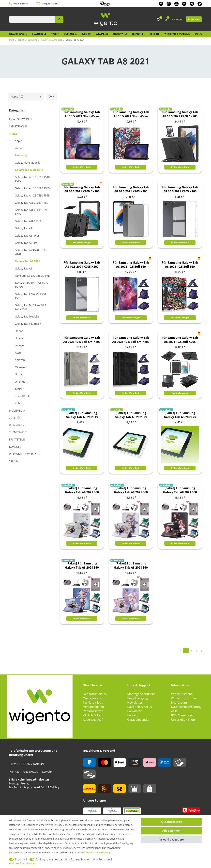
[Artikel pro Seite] (52, 97)
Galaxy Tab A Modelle (51, 40)
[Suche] (59, 19)
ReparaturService (95, 694)
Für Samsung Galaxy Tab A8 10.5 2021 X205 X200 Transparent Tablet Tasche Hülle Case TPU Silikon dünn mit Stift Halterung (180, 189)
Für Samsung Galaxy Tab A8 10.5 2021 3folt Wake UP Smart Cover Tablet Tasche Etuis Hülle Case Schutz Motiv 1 (82, 114)
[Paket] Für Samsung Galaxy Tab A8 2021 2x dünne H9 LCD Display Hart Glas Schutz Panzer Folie (131, 415)
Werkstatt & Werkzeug (177, 34)
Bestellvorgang (138, 698)
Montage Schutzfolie (141, 694)
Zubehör (86, 34)
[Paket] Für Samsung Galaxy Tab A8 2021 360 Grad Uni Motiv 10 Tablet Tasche (131, 490)
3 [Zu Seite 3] (196, 651)
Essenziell (21, 859)
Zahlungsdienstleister (49, 859)
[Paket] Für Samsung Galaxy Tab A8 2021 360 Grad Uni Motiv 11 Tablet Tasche (180, 490)
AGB (174, 711)
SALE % (198, 34)
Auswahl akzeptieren (172, 840)
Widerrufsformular (184, 698)
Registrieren (194, 19)
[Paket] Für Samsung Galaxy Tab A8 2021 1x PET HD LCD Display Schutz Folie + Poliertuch (82, 415)
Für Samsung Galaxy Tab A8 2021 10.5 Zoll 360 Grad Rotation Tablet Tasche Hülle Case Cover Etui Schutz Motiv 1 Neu (131, 265)
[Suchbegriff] (32, 19)
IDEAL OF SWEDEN (18, 34)
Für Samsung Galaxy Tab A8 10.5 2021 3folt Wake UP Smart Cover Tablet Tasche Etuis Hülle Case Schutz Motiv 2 (131, 114)
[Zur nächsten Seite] (202, 651)
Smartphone (39, 34)
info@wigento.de (50, 4)
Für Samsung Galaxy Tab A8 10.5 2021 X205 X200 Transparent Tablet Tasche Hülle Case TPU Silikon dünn (131, 189)
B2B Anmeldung (182, 715)
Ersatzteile (138, 34)
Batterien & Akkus (140, 707)
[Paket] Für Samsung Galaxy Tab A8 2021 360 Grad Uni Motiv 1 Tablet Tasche (82, 490)
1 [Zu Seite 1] (186, 651)
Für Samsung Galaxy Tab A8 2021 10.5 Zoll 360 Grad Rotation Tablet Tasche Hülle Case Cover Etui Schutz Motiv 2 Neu (180, 265)
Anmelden (177, 19)
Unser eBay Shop (183, 720)
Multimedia (70, 34)
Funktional (105, 859)
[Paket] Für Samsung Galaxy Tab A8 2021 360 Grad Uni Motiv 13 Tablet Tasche (131, 565)
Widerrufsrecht (181, 694)
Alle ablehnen (171, 831)
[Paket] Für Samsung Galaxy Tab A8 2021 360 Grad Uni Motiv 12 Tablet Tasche (82, 565)
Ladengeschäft (93, 720)
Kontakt (133, 715)
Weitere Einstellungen (23, 863)
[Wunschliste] (158, 20)
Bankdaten (135, 711)
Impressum (179, 702)
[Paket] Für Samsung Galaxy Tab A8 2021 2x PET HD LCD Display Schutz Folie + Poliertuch (180, 415)
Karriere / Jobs (93, 702)
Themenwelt (120, 34)
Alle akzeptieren (172, 822)
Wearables (102, 34)
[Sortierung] (26, 97)
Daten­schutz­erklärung (98, 852)
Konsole (155, 34)
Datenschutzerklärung (186, 707)
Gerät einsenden (139, 720)
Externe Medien (81, 859)
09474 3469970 (21, 4)
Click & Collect (93, 715)
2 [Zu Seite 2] (191, 651)
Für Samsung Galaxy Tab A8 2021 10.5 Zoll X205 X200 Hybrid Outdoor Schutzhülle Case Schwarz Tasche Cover (180, 340)
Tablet (55, 34)
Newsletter (135, 702)
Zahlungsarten (93, 711)
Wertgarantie (92, 698)
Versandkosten (94, 707)
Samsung (32, 40)
